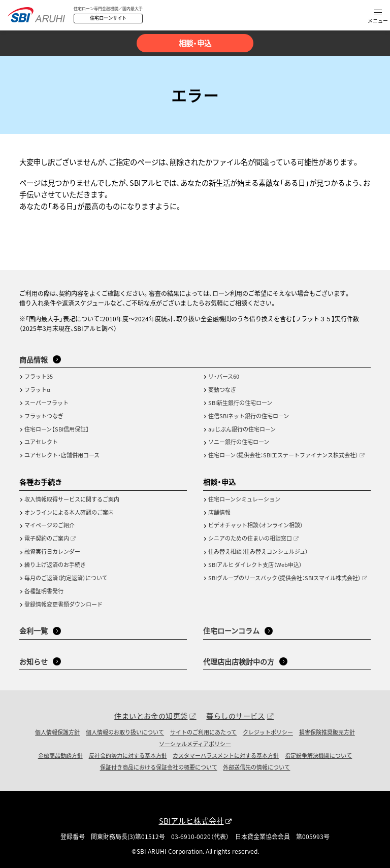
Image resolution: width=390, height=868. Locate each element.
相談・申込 (195, 43)
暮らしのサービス (235, 716)
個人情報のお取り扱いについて (125, 732)
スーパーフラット (46, 403)
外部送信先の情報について (256, 767)
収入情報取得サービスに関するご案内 (72, 499)
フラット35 (39, 376)
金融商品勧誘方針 (60, 755)
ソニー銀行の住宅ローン (239, 442)
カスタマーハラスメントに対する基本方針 (226, 755)
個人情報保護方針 (57, 732)
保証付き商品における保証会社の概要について (159, 767)
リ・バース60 (224, 376)
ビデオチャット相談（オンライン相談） (255, 525)
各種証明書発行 (44, 591)
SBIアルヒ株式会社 (191, 821)
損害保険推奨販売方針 (327, 732)
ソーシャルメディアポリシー (195, 744)
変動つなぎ (222, 389)
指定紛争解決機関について (318, 755)
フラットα (37, 389)
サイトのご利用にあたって (203, 732)
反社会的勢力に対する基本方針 (128, 755)
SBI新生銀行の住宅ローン (240, 403)
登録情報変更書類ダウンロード (63, 604)
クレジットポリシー (268, 732)
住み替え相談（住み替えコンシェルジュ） (258, 551)
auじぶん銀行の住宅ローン (242, 429)
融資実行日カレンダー (52, 551)
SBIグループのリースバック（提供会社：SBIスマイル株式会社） (284, 578)
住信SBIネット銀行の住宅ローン (249, 416)
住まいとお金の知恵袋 (151, 716)
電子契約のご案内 (47, 538)
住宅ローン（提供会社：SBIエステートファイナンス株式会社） (283, 455)
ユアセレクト (41, 442)
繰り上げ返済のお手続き (55, 564)
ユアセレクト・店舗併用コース (62, 455)
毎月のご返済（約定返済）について (66, 578)
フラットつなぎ (44, 416)
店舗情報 (219, 512)
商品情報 (34, 359)
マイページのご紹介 (50, 525)
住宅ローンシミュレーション (244, 499)
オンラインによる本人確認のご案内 (69, 512)
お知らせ (34, 661)
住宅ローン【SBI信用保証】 (57, 429)
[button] (378, 17)
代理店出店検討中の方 (239, 661)
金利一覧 (34, 630)
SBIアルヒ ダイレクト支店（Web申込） (255, 564)
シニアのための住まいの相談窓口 (250, 538)
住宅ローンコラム (231, 630)
